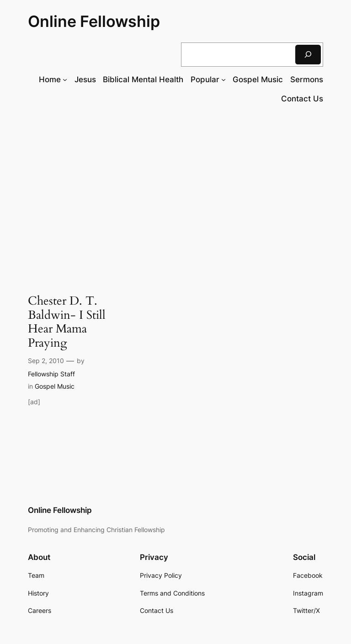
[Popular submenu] (223, 79)
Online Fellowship (94, 21)
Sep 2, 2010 (46, 361)
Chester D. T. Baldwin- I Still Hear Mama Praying (67, 322)
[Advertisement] (175, 186)
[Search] (308, 55)
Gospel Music (55, 386)
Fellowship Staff (51, 374)
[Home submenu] (65, 79)
